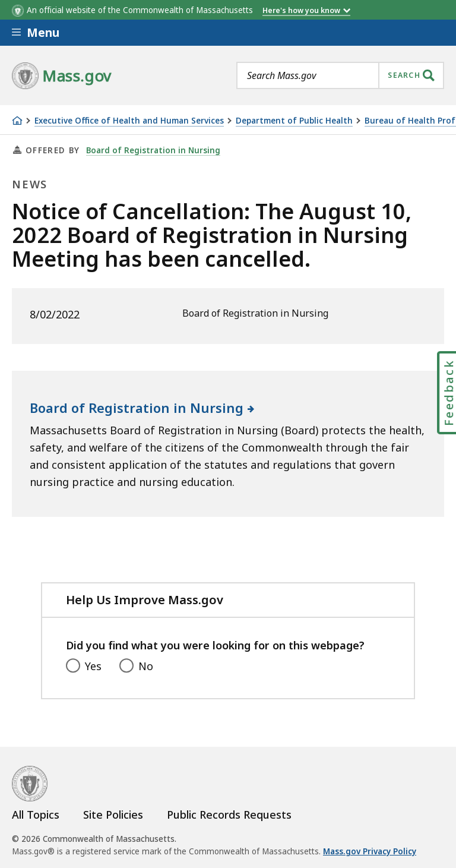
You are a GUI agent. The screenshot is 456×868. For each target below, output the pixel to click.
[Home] (17, 121)
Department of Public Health (294, 121)
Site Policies (113, 815)
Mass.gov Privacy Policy (370, 851)
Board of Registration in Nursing (153, 150)
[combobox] (340, 75)
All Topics (36, 815)
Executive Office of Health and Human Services (129, 121)
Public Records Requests (229, 815)
